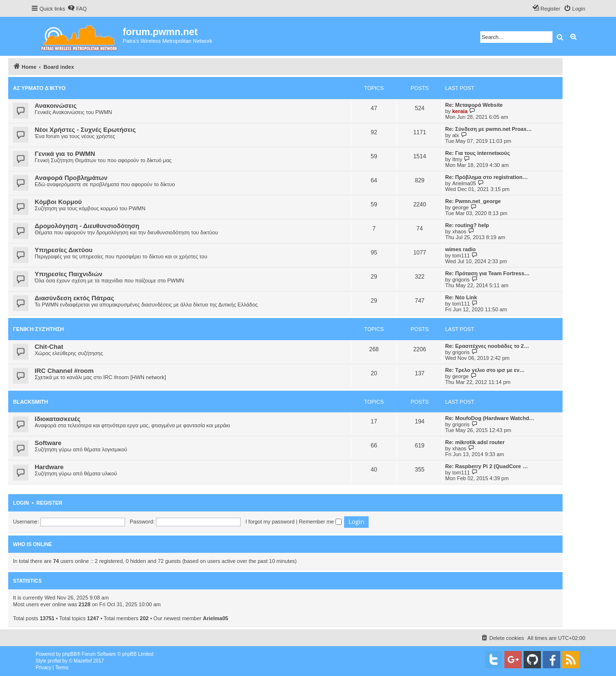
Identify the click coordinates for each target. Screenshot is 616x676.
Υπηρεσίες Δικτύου (64, 250)
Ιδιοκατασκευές (58, 419)
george (461, 207)
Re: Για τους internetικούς (477, 153)
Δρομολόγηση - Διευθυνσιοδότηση (87, 226)
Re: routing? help (467, 225)
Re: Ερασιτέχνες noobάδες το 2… (487, 346)
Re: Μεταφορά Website (474, 105)
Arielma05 (464, 183)
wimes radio (461, 249)
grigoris (461, 280)
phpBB (70, 654)
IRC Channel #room (64, 371)
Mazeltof (83, 661)
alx (456, 135)
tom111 (461, 255)
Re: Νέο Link (461, 297)
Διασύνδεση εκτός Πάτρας (74, 298)
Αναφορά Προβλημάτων (71, 178)
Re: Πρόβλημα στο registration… (487, 177)
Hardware (49, 467)
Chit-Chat (49, 347)
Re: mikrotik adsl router (475, 442)
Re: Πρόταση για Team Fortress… (488, 273)
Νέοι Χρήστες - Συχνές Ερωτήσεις (85, 130)
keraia (460, 111)
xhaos (459, 231)
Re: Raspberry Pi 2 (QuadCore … (487, 466)
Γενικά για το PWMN (65, 154)
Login (21, 503)
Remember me (320, 522)
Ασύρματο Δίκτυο (39, 88)
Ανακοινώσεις (56, 106)
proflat (54, 661)
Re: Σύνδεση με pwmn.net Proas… (488, 129)
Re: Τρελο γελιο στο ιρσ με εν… (485, 370)
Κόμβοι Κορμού (58, 202)
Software (48, 443)
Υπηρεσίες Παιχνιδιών (69, 274)
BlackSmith (31, 402)
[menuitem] (77, 9)
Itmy (457, 159)
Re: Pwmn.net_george (473, 201)
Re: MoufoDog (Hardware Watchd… (490, 418)
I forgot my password (270, 522)
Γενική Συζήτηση (38, 329)
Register (50, 503)
